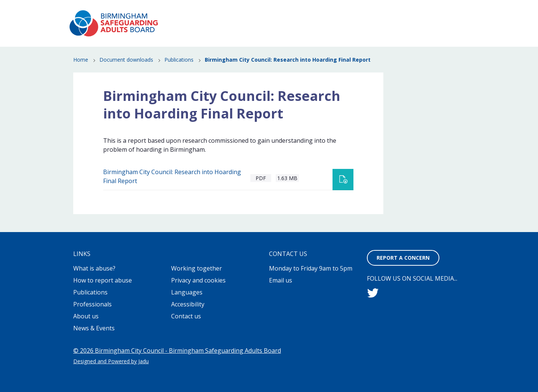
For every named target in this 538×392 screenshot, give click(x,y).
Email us (281, 280)
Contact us (186, 316)
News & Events (378, 28)
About (269, 11)
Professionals (429, 39)
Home (81, 60)
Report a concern (439, 11)
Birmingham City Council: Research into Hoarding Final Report (172, 176)
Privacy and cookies (198, 280)
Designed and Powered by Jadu (111, 361)
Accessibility (188, 304)
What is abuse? (248, 28)
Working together (197, 268)
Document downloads (126, 60)
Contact (392, 11)
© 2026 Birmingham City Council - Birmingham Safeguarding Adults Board (177, 351)
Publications (431, 28)
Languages (187, 292)
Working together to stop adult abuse (329, 11)
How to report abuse (313, 28)
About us (86, 316)
